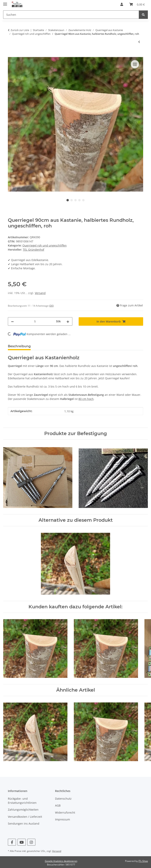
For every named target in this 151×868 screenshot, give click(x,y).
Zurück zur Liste (20, 30)
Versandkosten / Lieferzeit (25, 817)
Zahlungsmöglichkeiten (23, 810)
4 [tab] (79, 200)
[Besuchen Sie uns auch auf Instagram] (31, 842)
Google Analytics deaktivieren (61, 861)
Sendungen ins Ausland (24, 824)
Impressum (63, 819)
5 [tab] (83, 200)
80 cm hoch (86, 399)
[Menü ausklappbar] (5, 2)
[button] (122, 4)
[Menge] (35, 321)
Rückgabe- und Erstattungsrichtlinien (22, 801)
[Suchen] (71, 15)
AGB (58, 805)
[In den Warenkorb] (11, 55)
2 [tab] (72, 200)
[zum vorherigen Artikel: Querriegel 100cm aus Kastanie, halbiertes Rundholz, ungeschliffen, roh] (139, 42)
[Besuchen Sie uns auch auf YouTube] (22, 842)
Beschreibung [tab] (19, 346)
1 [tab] (68, 200)
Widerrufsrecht (65, 813)
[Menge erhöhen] (68, 321)
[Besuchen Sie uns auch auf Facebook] (12, 842)
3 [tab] (75, 200)
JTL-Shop (143, 861)
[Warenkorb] (137, 4)
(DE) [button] (52, 306)
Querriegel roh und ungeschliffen (45, 245)
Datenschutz (63, 799)
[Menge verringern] (12, 321)
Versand (40, 293)
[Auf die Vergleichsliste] (135, 64)
